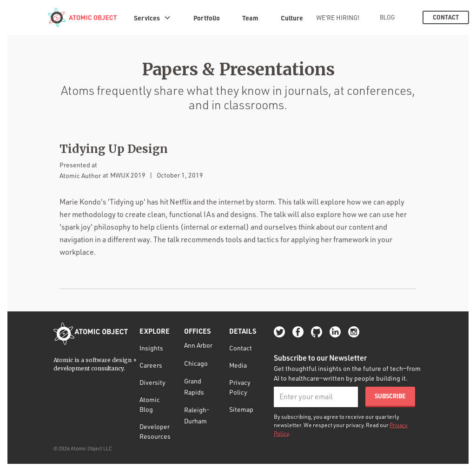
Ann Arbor (198, 345)
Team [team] (250, 18)
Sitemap (241, 409)
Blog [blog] (387, 17)
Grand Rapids (194, 386)
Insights (151, 348)
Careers (151, 365)
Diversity (152, 382)
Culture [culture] (292, 18)
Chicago (196, 363)
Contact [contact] (446, 17)
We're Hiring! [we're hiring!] (338, 17)
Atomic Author (80, 175)
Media (238, 365)
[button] (152, 18)
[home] (82, 17)
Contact (241, 348)
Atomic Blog (150, 404)
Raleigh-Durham (197, 415)
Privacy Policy (240, 387)
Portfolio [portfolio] (207, 18)
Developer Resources (155, 431)
